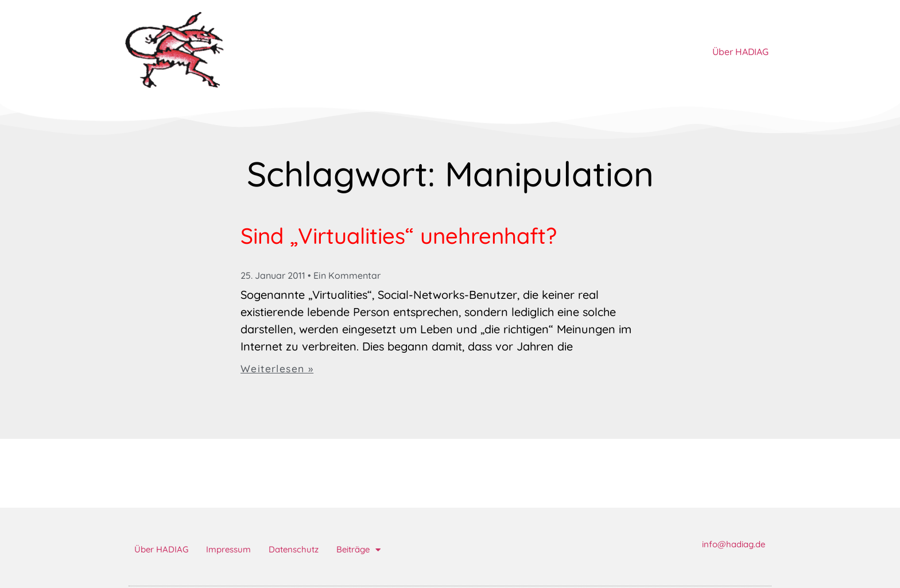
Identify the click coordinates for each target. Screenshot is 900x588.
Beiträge (358, 550)
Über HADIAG (740, 52)
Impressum (228, 549)
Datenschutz (294, 549)
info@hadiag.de (734, 544)
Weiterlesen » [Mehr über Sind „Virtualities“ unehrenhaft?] (277, 368)
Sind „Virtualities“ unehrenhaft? (399, 236)
